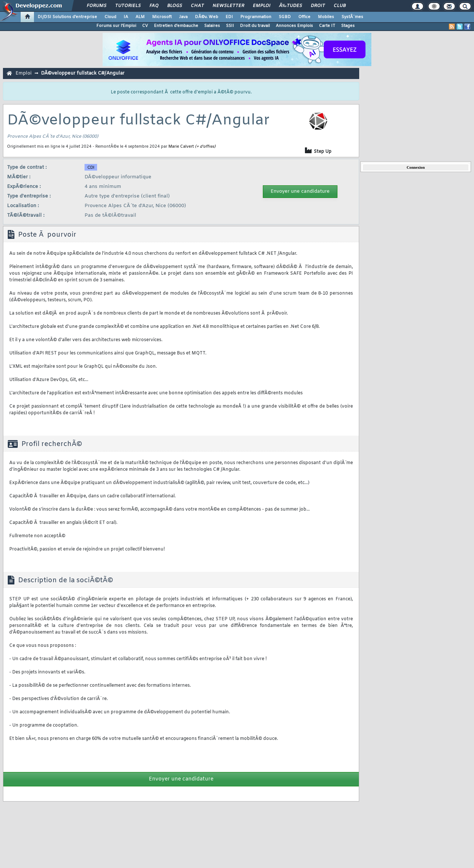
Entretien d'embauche (176, 26)
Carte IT (327, 26)
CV (145, 26)
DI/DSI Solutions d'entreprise (67, 17)
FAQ (154, 6)
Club (340, 6)
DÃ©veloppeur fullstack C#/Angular (83, 73)
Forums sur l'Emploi (116, 26)
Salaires (212, 26)
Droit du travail (255, 26)
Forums (97, 6)
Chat (197, 6)
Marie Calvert (181, 147)
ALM (140, 17)
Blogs (175, 6)
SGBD (285, 17)
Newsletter (228, 6)
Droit (318, 6)
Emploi (262, 6)
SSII (230, 26)
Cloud (110, 17)
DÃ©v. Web (207, 17)
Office (304, 17)
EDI (229, 17)
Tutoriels (128, 6)
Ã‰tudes (291, 6)
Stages (348, 26)
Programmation (256, 17)
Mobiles (326, 17)
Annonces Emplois (294, 26)
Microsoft (162, 17)
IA (126, 17)
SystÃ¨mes (352, 17)
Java (183, 17)
